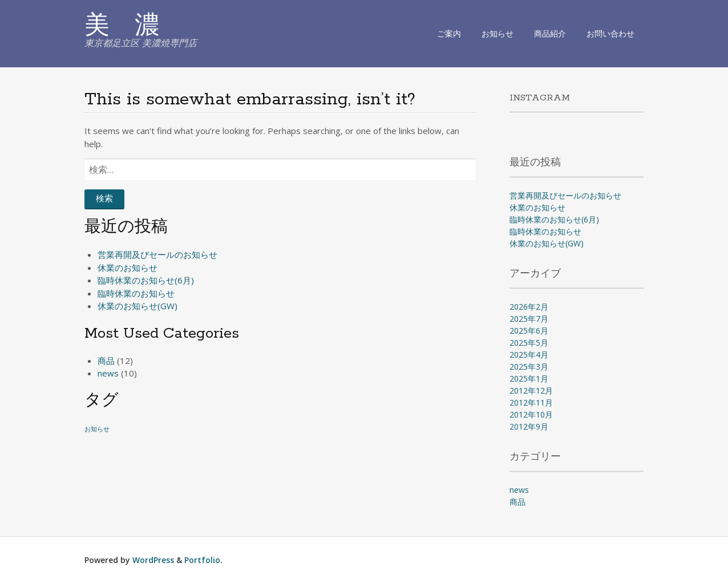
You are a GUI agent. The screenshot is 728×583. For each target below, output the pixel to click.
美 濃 (122, 27)
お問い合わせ (610, 33)
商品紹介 (550, 33)
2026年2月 (529, 307)
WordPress (153, 560)
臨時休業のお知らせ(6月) (146, 280)
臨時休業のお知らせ (136, 293)
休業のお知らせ (128, 268)
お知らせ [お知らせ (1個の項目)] (97, 429)
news (108, 373)
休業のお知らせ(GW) (137, 306)
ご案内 (449, 33)
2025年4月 (529, 355)
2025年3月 (529, 367)
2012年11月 (531, 402)
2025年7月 (529, 319)
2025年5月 (529, 343)
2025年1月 (529, 378)
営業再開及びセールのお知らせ (157, 254)
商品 (106, 361)
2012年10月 (531, 414)
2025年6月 (529, 331)
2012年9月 (529, 426)
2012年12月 (531, 390)
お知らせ (498, 33)
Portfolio (202, 560)
